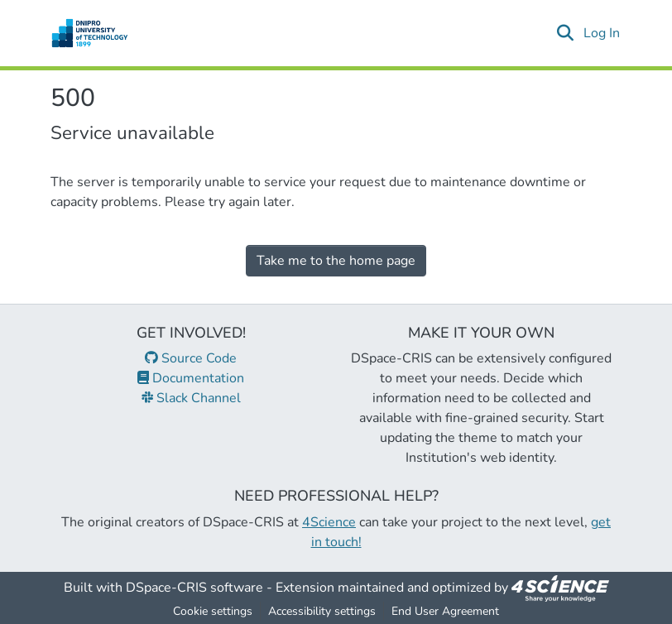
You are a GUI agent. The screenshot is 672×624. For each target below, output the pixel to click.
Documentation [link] (191, 378)
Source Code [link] (191, 358)
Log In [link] (602, 33)
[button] (90, 33)
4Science (329, 522)
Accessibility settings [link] (322, 611)
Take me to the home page (336, 261)
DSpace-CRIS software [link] (194, 588)
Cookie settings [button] (213, 611)
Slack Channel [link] (191, 398)
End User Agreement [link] (445, 611)
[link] (560, 588)
